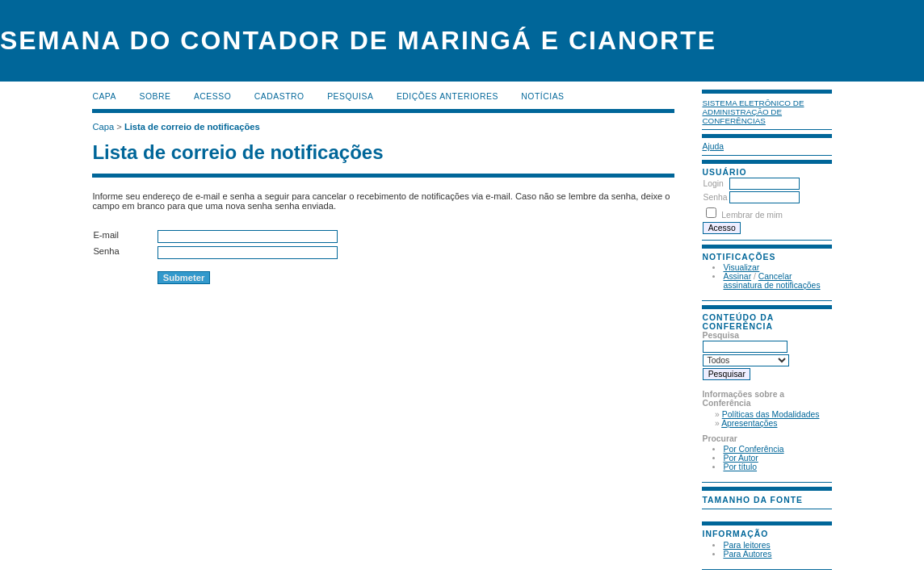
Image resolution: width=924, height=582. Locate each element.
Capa (104, 96)
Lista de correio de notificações (192, 127)
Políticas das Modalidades (771, 415)
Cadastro (279, 96)
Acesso (212, 96)
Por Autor (740, 458)
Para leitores (746, 545)
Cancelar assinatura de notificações (771, 281)
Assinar (737, 276)
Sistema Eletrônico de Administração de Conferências (753, 112)
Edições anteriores (447, 96)
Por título (740, 467)
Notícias (542, 96)
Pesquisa (350, 96)
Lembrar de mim (752, 215)
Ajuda (713, 147)
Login (713, 184)
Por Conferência (753, 449)
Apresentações (749, 423)
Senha (715, 197)
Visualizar (741, 268)
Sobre (155, 96)
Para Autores (747, 554)
